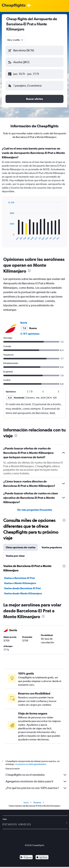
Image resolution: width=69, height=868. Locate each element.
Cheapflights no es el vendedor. (36, 775)
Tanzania (37, 803)
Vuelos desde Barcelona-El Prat (22, 588)
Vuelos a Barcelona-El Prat (19, 578)
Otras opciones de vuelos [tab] (21, 547)
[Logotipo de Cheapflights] (14, 6)
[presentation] (29, 271)
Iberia (24, 323)
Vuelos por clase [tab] (15, 556)
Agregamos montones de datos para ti (36, 781)
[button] (34, 50)
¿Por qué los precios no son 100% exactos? (36, 788)
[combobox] (16, 40)
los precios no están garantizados (31, 764)
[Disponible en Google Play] (26, 858)
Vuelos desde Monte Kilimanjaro (23, 593)
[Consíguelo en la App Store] (42, 858)
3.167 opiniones (30, 334)
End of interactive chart (6, 237)
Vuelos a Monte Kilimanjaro (20, 583)
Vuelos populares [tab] (52, 547)
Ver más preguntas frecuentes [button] (35, 510)
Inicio (26, 803)
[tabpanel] (34, 198)
